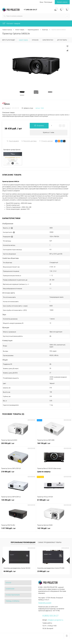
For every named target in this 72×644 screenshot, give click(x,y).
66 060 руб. (10, 572)
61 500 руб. (54, 501)
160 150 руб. (54, 445)
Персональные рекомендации (23, 542)
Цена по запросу (54, 473)
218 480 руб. (18, 473)
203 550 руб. (18, 445)
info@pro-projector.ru (55, 620)
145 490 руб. (18, 501)
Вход (41, 2)
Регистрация (48, 2)
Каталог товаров (11, 23)
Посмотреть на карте (45, 603)
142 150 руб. (54, 530)
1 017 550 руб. (18, 530)
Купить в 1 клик (49, 133)
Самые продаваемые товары (50, 542)
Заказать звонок (62, 2)
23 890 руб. (43, 572)
